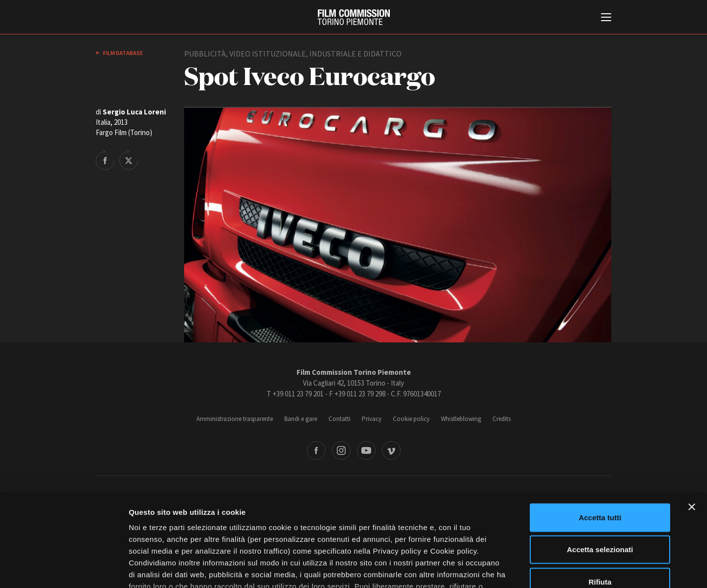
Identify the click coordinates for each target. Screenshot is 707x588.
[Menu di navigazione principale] (606, 18)
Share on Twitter (129, 160)
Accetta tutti (600, 438)
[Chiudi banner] (692, 427)
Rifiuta (600, 502)
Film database (122, 53)
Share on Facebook (105, 160)
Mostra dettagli (517, 569)
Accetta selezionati (600, 470)
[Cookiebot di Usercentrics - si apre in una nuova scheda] (64, 569)
